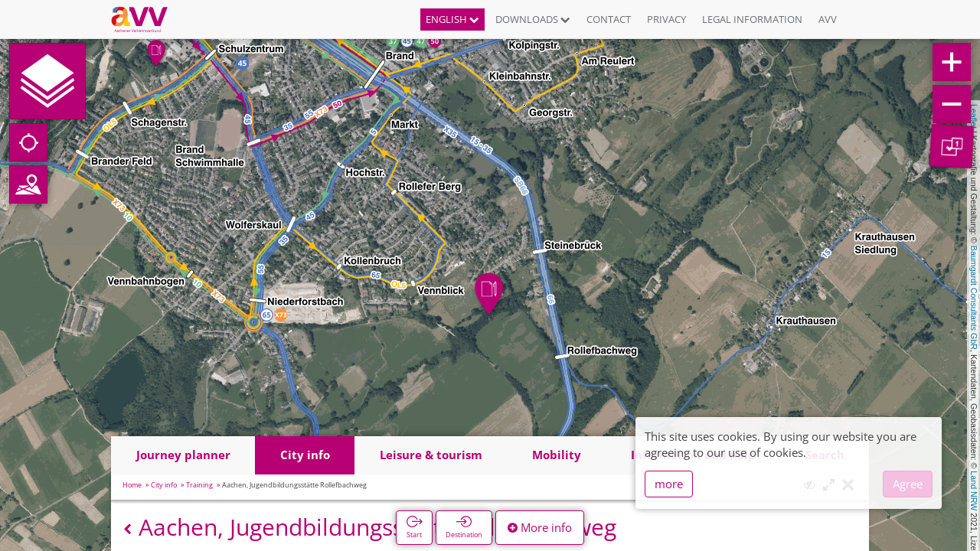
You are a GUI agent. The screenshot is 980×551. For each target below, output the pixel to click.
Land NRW (974, 491)
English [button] (452, 19)
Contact (609, 19)
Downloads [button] (533, 19)
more (669, 484)
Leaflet (974, 116)
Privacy (666, 19)
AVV (828, 19)
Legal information (752, 19)
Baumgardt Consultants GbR (974, 298)
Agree (908, 484)
